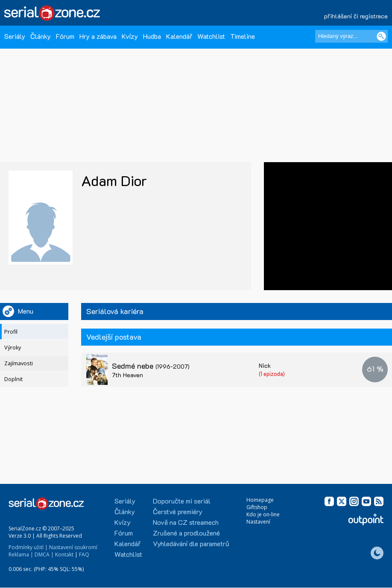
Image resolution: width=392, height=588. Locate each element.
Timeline (243, 36)
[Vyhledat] (381, 36)
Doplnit (13, 379)
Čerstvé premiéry (178, 511)
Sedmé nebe (151, 366)
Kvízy (130, 36)
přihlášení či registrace (356, 16)
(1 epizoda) (272, 374)
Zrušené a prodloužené (186, 533)
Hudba (152, 36)
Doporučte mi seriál (182, 501)
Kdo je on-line (263, 514)
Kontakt (64, 555)
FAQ (84, 555)
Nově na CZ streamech (186, 522)
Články (41, 36)
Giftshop (257, 507)
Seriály (15, 36)
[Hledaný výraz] (351, 36)
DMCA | (44, 555)
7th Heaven (127, 375)
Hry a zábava (98, 36)
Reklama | (21, 555)
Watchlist (211, 36)
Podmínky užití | (28, 547)
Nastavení (258, 522)
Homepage (260, 500)
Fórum (65, 36)
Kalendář (179, 36)
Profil (11, 332)
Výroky (13, 348)
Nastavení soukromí (73, 547)
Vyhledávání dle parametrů (191, 543)
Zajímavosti (19, 363)
